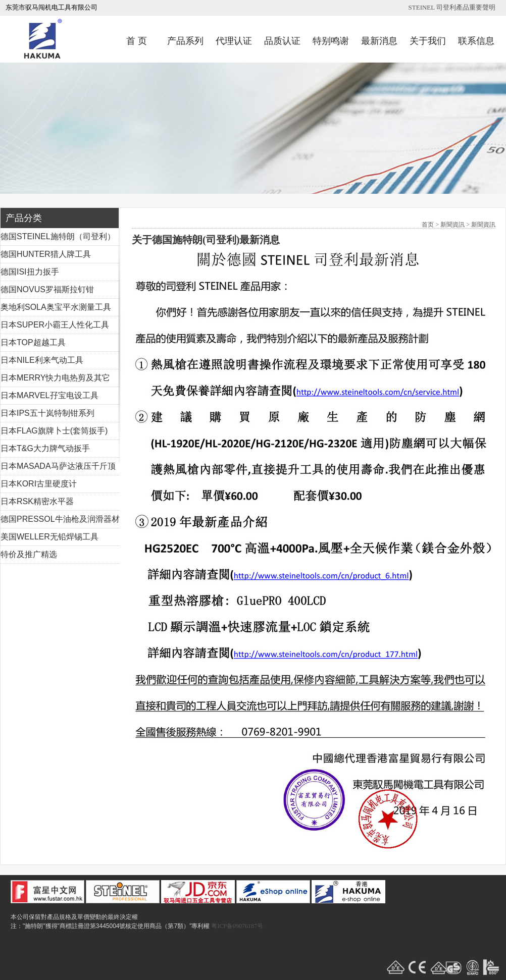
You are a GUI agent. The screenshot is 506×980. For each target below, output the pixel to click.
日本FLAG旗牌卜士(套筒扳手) (54, 431)
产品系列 (185, 41)
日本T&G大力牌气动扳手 (45, 448)
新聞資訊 (452, 225)
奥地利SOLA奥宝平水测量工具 (56, 307)
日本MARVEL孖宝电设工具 (49, 395)
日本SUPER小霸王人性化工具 (55, 325)
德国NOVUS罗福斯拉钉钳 (47, 289)
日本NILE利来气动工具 (42, 360)
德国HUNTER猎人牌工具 (46, 254)
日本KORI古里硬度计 (39, 484)
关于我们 (428, 41)
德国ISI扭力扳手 (30, 272)
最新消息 (379, 41)
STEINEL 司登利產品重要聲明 (452, 7)
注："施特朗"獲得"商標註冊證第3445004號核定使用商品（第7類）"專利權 (110, 926)
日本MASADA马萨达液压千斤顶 (58, 466)
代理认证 (234, 41)
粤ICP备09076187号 (237, 926)
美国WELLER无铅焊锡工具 (49, 537)
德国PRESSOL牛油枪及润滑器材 (60, 519)
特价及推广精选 (29, 554)
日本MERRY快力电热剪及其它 (56, 378)
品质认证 (282, 41)
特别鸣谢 (331, 41)
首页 (428, 225)
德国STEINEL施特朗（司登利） (58, 236)
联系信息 (476, 41)
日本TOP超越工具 (33, 342)
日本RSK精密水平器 (37, 501)
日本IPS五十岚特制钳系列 (47, 413)
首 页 (137, 41)
